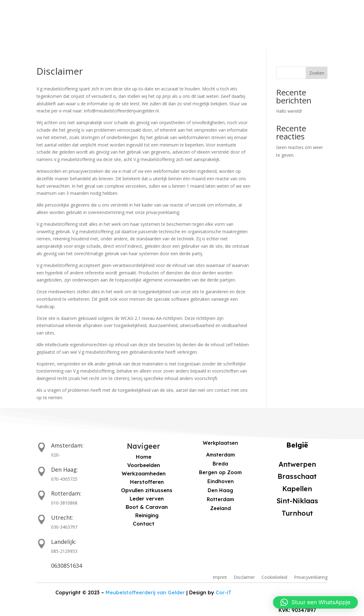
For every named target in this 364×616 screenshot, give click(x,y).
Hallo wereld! (289, 111)
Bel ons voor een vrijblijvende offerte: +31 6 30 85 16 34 (90, 8)
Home (76, 31)
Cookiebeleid (274, 578)
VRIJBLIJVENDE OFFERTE (311, 32)
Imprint (220, 578)
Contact (209, 31)
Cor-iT (212, 592)
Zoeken (317, 73)
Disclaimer (244, 578)
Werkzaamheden (164, 31)
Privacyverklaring (311, 578)
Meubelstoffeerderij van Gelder (147, 593)
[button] (315, 602)
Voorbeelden (114, 31)
